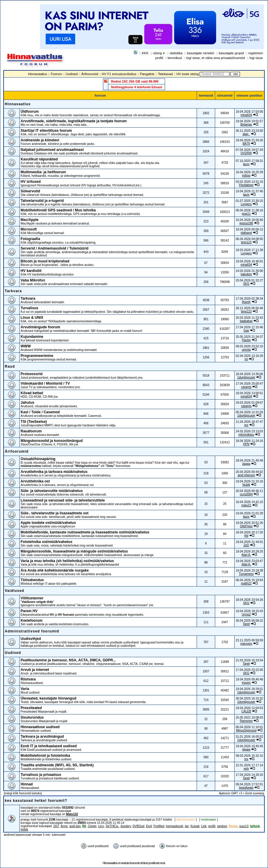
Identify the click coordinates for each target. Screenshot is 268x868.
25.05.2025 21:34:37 (249, 337)
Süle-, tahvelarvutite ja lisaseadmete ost (54, 513)
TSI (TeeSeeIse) (34, 422)
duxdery (126, 826)
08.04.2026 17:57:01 (249, 784)
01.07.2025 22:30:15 (249, 201)
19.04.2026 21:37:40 (249, 191)
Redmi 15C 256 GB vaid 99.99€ (135, 81)
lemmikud (175, 58)
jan (187, 826)
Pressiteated (31, 708)
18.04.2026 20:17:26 (249, 532)
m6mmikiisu (246, 435)
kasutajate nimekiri (201, 53)
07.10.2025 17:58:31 (249, 161)
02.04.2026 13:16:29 (249, 356)
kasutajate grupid (231, 53)
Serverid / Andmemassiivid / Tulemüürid (54, 248)
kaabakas (246, 321)
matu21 (246, 505)
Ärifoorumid (90, 74)
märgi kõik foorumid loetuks (23, 793)
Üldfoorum (30, 112)
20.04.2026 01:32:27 (249, 280)
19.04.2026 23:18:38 (249, 571)
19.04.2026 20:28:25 (249, 551)
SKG (246, 284)
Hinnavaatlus (38, 74)
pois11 (246, 214)
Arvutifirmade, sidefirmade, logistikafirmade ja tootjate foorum (74, 121)
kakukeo (246, 274)
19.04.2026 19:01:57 (249, 121)
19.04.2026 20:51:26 (249, 523)
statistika (176, 53)
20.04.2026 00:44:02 (249, 472)
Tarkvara (13, 291)
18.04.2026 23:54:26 (249, 600)
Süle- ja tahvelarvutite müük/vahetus (52, 491)
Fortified (159, 826)
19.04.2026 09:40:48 (249, 679)
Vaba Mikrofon (33, 280)
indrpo (246, 175)
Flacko (246, 340)
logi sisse (256, 58)
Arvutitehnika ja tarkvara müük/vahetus (54, 472)
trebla (24, 829)
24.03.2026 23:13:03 (249, 431)
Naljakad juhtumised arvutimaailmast (52, 150)
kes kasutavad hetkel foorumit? (36, 801)
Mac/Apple (30, 220)
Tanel (246, 624)
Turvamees (246, 574)
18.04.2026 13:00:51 (249, 393)
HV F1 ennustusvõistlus (119, 74)
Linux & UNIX (32, 318)
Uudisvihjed (31, 639)
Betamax (246, 124)
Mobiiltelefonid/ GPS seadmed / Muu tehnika (58, 210)
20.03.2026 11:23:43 (249, 318)
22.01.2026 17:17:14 (249, 765)
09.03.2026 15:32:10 (249, 756)
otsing (157, 53)
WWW (26, 346)
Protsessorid (31, 374)
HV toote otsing (188, 74)
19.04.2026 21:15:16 (249, 481)
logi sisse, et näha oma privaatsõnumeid (215, 58)
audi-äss (75, 826)
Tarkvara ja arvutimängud (42, 737)
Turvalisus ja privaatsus (41, 775)
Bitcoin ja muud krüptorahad (45, 261)
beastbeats (246, 788)
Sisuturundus (32, 717)
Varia (25, 689)
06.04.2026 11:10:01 (249, 727)
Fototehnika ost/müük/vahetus (46, 542)
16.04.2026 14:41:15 (249, 502)
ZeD (246, 545)
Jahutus (27, 403)
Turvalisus (29, 308)
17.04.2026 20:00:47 (249, 384)
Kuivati (195, 826)
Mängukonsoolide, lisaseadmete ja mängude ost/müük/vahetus (74, 551)
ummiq (246, 350)
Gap (246, 331)
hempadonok (175, 826)
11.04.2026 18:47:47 (249, 422)
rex (246, 425)
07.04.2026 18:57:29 (249, 150)
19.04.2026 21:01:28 (249, 513)
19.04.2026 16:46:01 (249, 261)
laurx (246, 164)
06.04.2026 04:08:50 (249, 239)
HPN (246, 444)
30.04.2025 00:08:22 (249, 621)
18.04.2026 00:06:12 (249, 229)
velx (246, 769)
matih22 (246, 583)
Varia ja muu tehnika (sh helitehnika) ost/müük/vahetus (67, 561)
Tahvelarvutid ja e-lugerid (42, 201)
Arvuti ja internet (35, 670)
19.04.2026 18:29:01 (249, 689)
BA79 (246, 144)
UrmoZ (246, 614)
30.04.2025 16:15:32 (249, 698)
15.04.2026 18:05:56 (249, 220)
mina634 (246, 115)
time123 (246, 242)
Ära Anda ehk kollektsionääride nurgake (55, 570)
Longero (246, 204)
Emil (149, 826)
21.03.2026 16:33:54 (249, 660)
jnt (246, 359)
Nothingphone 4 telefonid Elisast (137, 87)
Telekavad (165, 74)
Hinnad (27, 784)
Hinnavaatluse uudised (40, 727)
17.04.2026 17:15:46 (249, 327)
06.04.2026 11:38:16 (249, 210)
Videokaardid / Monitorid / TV (45, 383)
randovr (222, 826)
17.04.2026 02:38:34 (249, 299)
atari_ (246, 134)
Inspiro (246, 683)
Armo (64, 826)
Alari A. (246, 555)
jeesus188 (246, 223)
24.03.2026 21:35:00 (249, 271)
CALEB (246, 711)
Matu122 (72, 814)
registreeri (256, 53)
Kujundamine (32, 337)
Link (204, 826)
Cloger (92, 826)
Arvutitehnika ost (35, 481)
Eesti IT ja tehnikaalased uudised (49, 746)
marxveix (246, 644)
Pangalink (147, 74)
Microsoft (29, 229)
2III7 (56, 826)
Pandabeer (246, 185)
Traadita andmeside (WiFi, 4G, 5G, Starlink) (57, 765)
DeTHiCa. (112, 826)
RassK (246, 302)
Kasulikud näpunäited (39, 159)
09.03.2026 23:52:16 (249, 346)
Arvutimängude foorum (40, 327)
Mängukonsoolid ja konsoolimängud (52, 441)
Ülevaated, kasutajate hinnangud (48, 698)
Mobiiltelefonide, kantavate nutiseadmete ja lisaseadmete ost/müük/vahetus (85, 532)
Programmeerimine (37, 356)
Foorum (56, 74)
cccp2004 (246, 494)
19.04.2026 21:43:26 (249, 140)
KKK (145, 53)
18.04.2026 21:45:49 (249, 461)
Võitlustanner (32, 598)
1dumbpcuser (246, 377)
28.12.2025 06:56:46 (249, 308)
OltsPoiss (246, 526)
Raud (10, 366)
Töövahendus (32, 580)
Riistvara (28, 679)
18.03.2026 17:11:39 (249, 250)
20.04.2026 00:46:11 (249, 491)
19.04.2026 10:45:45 (249, 746)
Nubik (246, 485)
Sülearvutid (30, 191)
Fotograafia (30, 239)
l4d (246, 536)
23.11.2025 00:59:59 (249, 640)
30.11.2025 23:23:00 (249, 131)
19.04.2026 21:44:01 (249, 542)
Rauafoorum (31, 431)
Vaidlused (14, 591)
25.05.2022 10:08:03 (249, 718)
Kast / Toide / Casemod (40, 412)
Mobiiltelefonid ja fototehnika (45, 756)
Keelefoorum (31, 621)
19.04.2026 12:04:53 (249, 708)
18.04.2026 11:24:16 (249, 441)
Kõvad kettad (32, 393)
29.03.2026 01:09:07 (249, 403)
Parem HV (29, 611)
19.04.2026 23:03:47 (249, 561)
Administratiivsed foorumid (32, 631)
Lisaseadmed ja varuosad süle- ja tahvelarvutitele (63, 500)
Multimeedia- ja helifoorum (43, 172)
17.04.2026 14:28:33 (249, 775)
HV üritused (31, 182)
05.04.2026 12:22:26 (249, 412)
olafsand (246, 233)
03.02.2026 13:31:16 (249, 182)
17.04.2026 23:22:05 (249, 670)
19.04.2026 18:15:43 (249, 611)
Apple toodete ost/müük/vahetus (48, 523)
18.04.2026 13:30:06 (249, 374)
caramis (246, 387)
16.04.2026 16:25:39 (249, 172)
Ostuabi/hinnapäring (38, 459)
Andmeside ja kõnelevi (40, 140)
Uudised (72, 74)
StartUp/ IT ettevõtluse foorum (46, 131)
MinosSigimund (246, 730)
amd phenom (246, 475)
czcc (101, 826)
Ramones (246, 721)
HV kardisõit (31, 271)
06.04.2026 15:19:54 (249, 580)
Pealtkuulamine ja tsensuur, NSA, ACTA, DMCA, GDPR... (68, 660)
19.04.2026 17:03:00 (249, 112)
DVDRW (246, 153)
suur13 (244, 826)
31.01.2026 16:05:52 (249, 737)
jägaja (246, 464)
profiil (159, 58)
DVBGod (138, 826)
